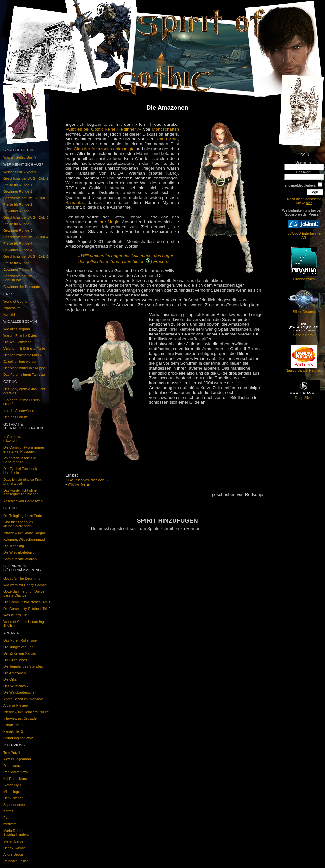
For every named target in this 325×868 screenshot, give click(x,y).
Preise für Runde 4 (18, 243)
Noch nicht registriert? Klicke (304, 201)
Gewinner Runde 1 (18, 191)
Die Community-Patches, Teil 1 (27, 602)
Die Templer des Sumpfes (23, 666)
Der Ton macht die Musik (22, 355)
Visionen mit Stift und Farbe (25, 349)
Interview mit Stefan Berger (24, 533)
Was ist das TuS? (17, 615)
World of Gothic (15, 301)
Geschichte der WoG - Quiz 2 (26, 198)
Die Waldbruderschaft (20, 692)
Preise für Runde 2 (18, 204)
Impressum (12, 308)
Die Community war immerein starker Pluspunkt (24, 449)
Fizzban (9, 818)
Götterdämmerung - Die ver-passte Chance (25, 593)
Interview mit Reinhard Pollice (26, 712)
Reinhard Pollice (16, 861)
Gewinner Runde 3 (18, 230)
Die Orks (10, 679)
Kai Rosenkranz (15, 779)
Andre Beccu (13, 854)
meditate (10, 824)
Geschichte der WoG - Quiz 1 (26, 178)
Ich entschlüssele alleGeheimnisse (20, 460)
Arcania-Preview (16, 705)
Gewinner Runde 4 (18, 250)
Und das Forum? (16, 417)
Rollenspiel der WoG (88, 480)
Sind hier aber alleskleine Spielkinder (18, 524)
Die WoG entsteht (17, 342)
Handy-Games (14, 848)
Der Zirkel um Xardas (20, 653)
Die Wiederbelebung (19, 552)
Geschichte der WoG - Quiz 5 (26, 256)
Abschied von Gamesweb (23, 501)
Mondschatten (165, 129)
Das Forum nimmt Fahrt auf (24, 375)
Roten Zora (167, 139)
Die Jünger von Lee (18, 647)
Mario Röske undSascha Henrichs (16, 833)
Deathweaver (13, 766)
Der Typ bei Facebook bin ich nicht (20, 471)
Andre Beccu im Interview (23, 699)
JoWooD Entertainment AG (305, 235)
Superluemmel (14, 805)
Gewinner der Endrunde (22, 287)
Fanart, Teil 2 (13, 731)
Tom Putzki (12, 753)
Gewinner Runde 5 (18, 270)
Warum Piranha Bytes (20, 335)
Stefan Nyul (12, 785)
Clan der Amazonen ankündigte (104, 149)
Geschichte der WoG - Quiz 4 (26, 237)
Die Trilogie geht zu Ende (23, 516)
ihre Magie (109, 222)
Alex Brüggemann (17, 759)
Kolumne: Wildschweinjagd (24, 539)
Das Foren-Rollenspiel (20, 640)
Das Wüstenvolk (16, 686)
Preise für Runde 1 (18, 185)
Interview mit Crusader (21, 718)
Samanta (74, 202)
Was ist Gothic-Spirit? (20, 157)
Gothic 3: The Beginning (22, 578)
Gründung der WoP (18, 738)
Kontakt (9, 314)
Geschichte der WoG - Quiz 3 (26, 217)
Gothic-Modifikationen (20, 559)
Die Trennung (14, 546)
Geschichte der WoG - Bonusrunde (20, 278)
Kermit (8, 811)
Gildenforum (80, 485)
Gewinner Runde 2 (18, 211)
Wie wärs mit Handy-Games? (26, 585)
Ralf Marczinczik (16, 772)
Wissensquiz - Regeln (20, 172)
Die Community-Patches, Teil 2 (27, 609)
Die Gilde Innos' (15, 660)
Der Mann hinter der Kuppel (25, 368)
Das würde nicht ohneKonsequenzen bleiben (21, 492)
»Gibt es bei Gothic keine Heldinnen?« (104, 129)
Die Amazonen (14, 673)
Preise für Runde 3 (18, 224)
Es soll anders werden (20, 362)
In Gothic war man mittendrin (17, 439)
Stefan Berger (14, 841)
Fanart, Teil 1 (13, 725)
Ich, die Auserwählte (19, 411)
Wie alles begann (17, 329)
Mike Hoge (12, 792)
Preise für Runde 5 (18, 263)
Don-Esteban (13, 798)
